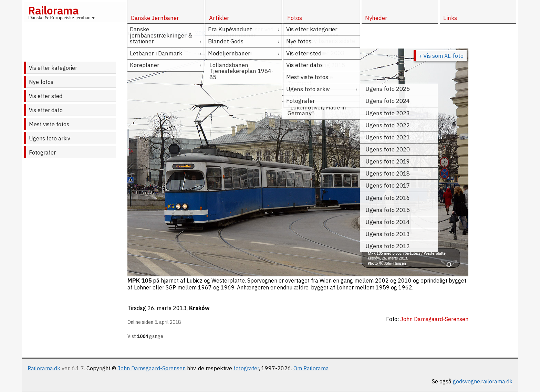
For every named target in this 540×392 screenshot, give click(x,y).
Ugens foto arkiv (50, 138)
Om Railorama (311, 368)
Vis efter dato (46, 110)
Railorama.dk (44, 368)
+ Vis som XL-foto (441, 56)
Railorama (53, 10)
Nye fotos (41, 82)
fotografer (246, 368)
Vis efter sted (46, 96)
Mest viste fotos (49, 124)
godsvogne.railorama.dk (483, 381)
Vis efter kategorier (53, 68)
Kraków (199, 308)
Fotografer (42, 152)
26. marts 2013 (167, 308)
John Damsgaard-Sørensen (152, 368)
